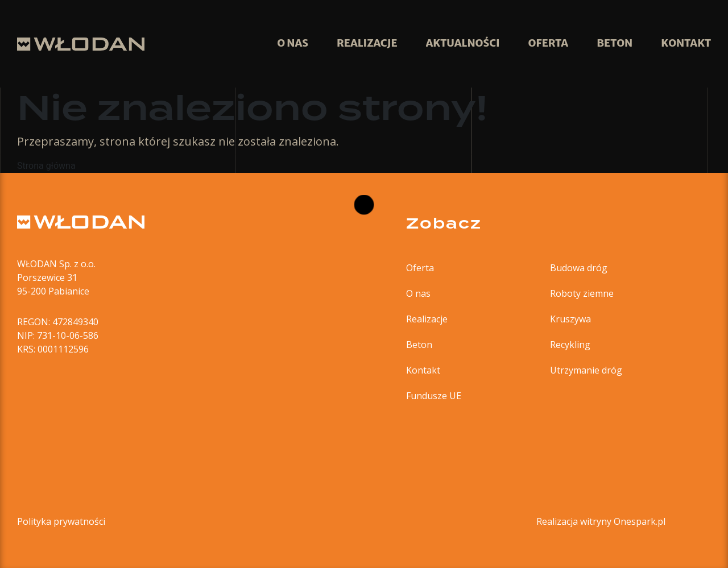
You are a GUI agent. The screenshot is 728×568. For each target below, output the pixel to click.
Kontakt (423, 370)
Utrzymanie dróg (586, 370)
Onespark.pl (640, 521)
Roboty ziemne (582, 293)
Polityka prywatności (61, 521)
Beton (419, 345)
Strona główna (46, 166)
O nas (418, 293)
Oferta (420, 268)
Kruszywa (570, 319)
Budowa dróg (579, 268)
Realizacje (427, 319)
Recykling (570, 345)
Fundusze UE (434, 396)
